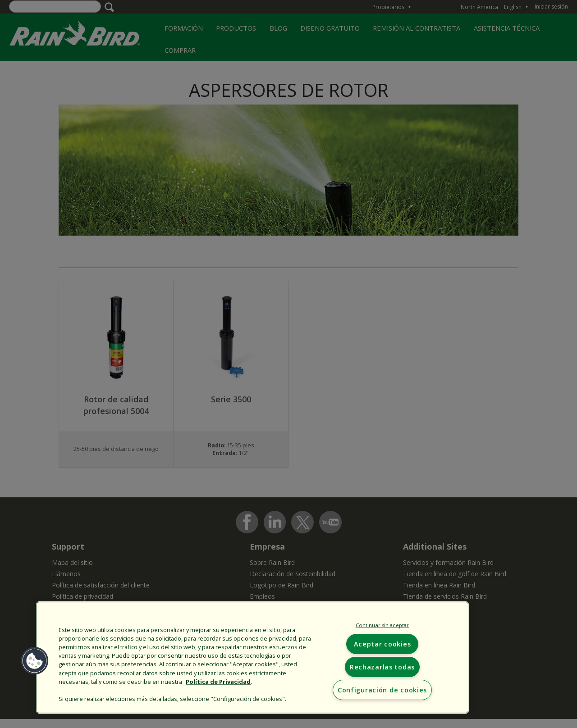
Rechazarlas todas (382, 667)
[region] (252, 657)
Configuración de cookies (382, 690)
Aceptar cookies (382, 644)
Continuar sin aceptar (382, 625)
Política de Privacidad (218, 681)
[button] (35, 661)
